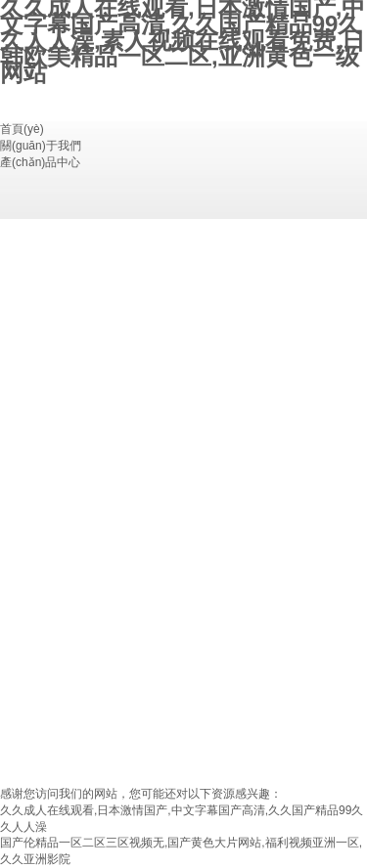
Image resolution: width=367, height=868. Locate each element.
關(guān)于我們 (41, 146)
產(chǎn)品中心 (40, 162)
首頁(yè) (22, 129)
